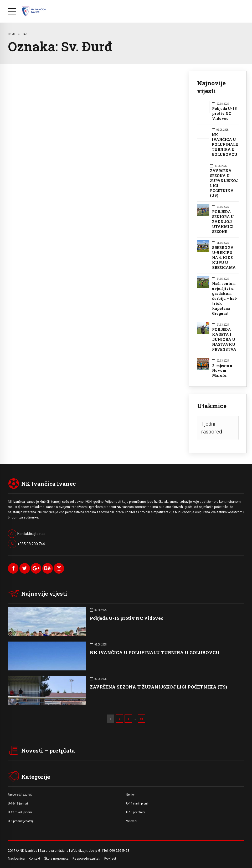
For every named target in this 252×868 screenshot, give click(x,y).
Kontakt (34, 858)
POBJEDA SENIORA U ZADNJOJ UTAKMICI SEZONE (223, 222)
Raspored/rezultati (20, 795)
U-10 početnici (136, 812)
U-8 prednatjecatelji (21, 821)
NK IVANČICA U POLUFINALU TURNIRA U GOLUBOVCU (225, 145)
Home (12, 34)
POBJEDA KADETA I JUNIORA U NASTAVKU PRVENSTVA (224, 340)
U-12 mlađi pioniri (20, 812)
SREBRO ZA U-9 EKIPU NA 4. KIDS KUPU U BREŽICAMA (224, 258)
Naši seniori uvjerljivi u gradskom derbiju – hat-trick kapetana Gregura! (225, 299)
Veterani (132, 821)
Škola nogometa (56, 858)
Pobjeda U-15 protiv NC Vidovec (224, 114)
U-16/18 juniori (18, 803)
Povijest (110, 858)
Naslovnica (16, 858)
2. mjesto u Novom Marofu (222, 371)
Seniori (131, 795)
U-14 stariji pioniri (138, 803)
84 (142, 719)
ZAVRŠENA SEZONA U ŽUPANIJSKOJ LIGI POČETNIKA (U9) (224, 183)
